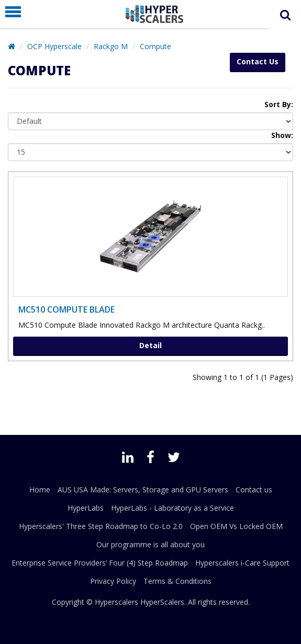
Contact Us (258, 61)
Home (40, 490)
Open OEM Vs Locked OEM (236, 526)
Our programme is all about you (150, 544)
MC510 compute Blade (66, 309)
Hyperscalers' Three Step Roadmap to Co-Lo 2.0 (101, 526)
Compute (155, 46)
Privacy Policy (113, 581)
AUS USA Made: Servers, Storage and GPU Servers (143, 490)
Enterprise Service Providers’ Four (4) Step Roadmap (100, 563)
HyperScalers (162, 602)
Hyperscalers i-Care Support (242, 563)
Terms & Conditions (177, 581)
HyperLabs (86, 508)
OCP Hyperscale (54, 46)
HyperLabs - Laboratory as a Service (172, 508)
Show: (282, 135)
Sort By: (279, 104)
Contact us (254, 490)
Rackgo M (111, 46)
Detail (150, 345)
